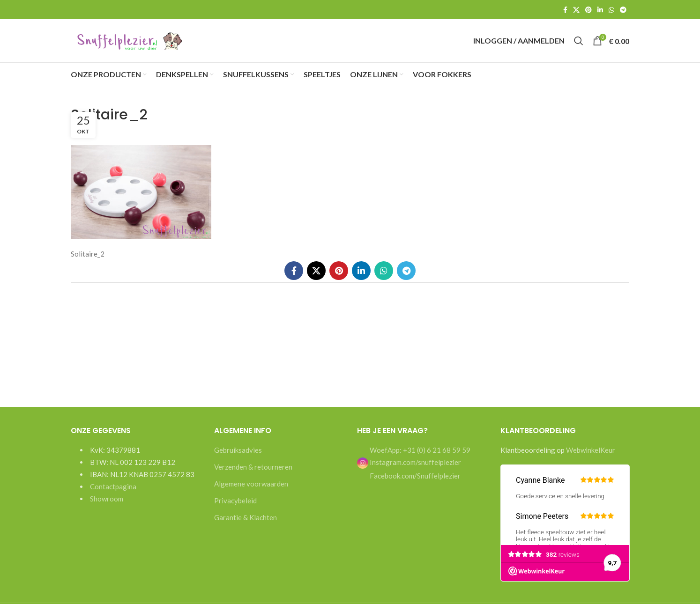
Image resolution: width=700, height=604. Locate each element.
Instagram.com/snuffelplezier (409, 468)
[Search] (579, 44)
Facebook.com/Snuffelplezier (414, 482)
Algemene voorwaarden (251, 490)
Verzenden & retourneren (253, 473)
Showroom (107, 505)
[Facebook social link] (565, 10)
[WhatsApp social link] (611, 10)
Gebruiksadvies (238, 456)
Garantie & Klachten (246, 523)
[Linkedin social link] (600, 10)
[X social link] (576, 10)
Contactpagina (113, 493)
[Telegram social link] (623, 10)
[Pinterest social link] (588, 10)
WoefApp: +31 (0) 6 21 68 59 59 (419, 456)
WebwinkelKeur (591, 456)
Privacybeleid (235, 507)
